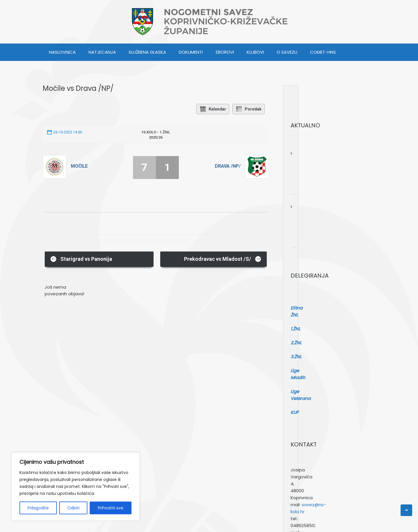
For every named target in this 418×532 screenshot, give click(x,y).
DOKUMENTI (191, 52)
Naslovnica (62, 52)
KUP (300, 318)
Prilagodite (38, 508)
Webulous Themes (151, 523)
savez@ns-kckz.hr (321, 389)
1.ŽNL (300, 283)
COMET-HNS (323, 52)
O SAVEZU (287, 52)
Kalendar (213, 109)
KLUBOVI (255, 52)
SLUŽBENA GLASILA (147, 52)
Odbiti (73, 508)
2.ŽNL (301, 290)
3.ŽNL (301, 297)
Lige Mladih (308, 304)
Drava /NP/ (228, 166)
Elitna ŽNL (306, 276)
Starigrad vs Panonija (81, 259)
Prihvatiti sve (111, 508)
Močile (79, 166)
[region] (75, 486)
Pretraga (300, 448)
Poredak (248, 109)
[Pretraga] (350, 459)
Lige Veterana (310, 311)
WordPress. (78, 523)
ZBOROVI (225, 52)
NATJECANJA (102, 52)
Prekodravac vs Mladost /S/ (223, 259)
